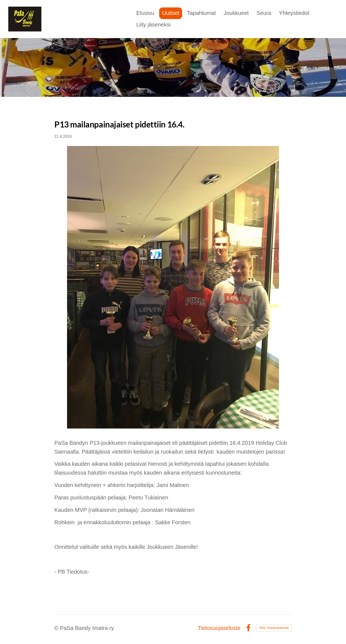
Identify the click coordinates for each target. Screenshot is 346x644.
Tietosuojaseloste (219, 628)
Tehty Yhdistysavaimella (274, 628)
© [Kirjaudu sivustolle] (57, 628)
